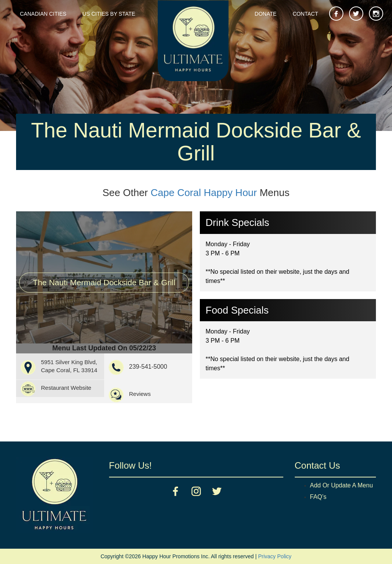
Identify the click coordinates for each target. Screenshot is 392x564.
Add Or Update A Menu (342, 485)
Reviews (140, 394)
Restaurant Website (66, 388)
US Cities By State (109, 14)
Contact (305, 14)
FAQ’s (318, 497)
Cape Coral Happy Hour (204, 193)
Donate (265, 14)
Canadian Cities (43, 14)
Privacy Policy (275, 556)
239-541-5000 (148, 367)
